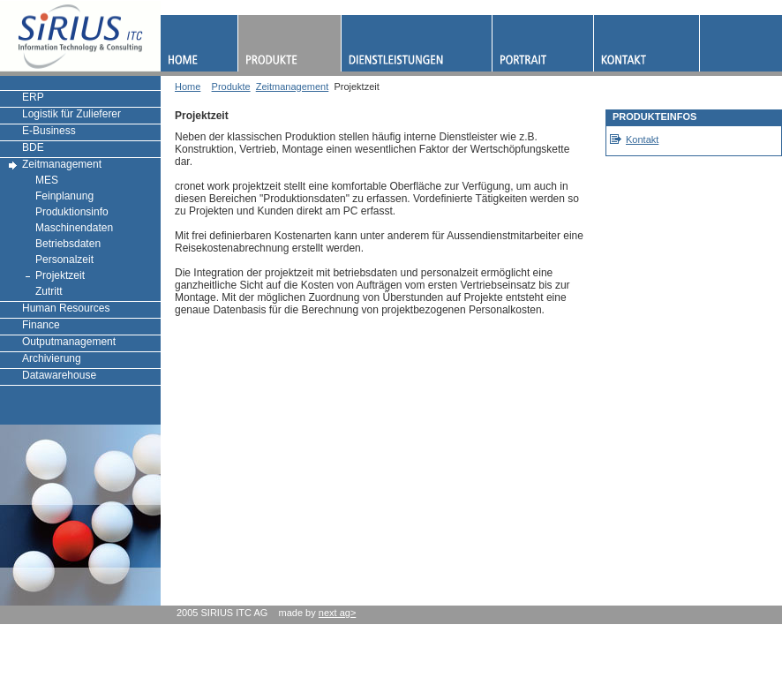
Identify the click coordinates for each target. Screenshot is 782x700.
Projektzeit (60, 275)
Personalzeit (64, 260)
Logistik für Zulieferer (71, 114)
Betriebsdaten (68, 244)
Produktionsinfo (72, 212)
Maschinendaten (74, 228)
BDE (33, 147)
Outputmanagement (69, 342)
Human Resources (66, 308)
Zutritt (49, 291)
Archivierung (52, 358)
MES (47, 180)
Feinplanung (64, 196)
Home (188, 87)
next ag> (338, 613)
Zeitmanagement (62, 164)
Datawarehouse (59, 375)
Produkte (231, 87)
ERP (33, 97)
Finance (41, 325)
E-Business (49, 131)
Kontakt (642, 139)
